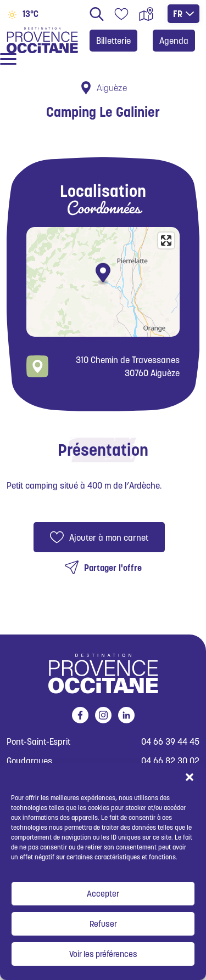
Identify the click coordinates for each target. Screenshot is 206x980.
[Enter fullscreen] (166, 240)
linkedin (124, 715)
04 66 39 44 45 (170, 742)
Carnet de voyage (121, 14)
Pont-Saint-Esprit (38, 742)
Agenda (174, 41)
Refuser (103, 924)
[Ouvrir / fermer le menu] (8, 59)
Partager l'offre (113, 568)
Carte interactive (146, 14)
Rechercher (97, 14)
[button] (190, 777)
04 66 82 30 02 (170, 761)
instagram (101, 715)
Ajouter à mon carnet (109, 537)
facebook (78, 715)
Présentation (103, 450)
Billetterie (113, 41)
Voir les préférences (103, 954)
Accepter (103, 894)
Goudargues (29, 761)
